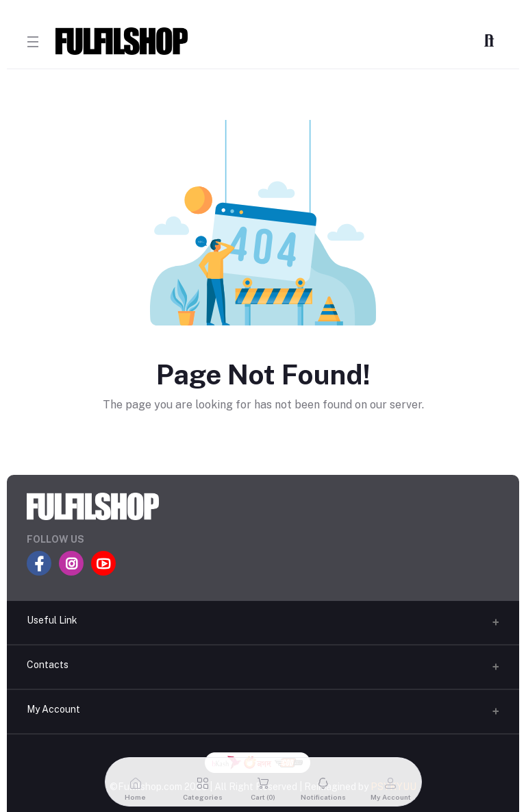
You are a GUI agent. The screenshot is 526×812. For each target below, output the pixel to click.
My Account (53, 709)
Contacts (48, 665)
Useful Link (52, 620)
